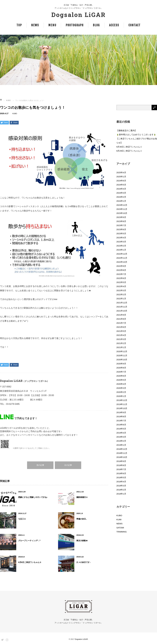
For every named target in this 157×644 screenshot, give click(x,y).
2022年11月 (122, 258)
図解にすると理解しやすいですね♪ (33, 497)
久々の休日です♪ (83, 562)
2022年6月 (121, 278)
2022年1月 (121, 299)
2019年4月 (121, 433)
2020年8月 (121, 368)
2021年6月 (121, 327)
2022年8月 (121, 270)
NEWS (35, 25)
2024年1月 (121, 201)
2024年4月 (121, 189)
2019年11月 (122, 404)
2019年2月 (121, 441)
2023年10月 (122, 213)
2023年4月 (121, 238)
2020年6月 (121, 376)
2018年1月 (121, 494)
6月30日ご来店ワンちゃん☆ (129, 147)
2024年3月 (121, 193)
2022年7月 (121, 274)
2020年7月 (121, 372)
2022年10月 (122, 262)
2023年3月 (121, 242)
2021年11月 (122, 307)
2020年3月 (121, 388)
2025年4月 (121, 172)
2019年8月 (121, 416)
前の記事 (40, 465)
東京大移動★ (82, 541)
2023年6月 (121, 229)
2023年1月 (121, 250)
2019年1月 (121, 445)
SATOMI (120, 528)
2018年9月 (121, 461)
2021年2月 (121, 343)
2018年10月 (122, 457)
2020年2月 (121, 392)
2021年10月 (122, 311)
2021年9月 (121, 315)
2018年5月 (121, 477)
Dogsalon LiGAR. (82, 639)
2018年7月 (121, 469)
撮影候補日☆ (82, 497)
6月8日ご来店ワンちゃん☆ (30, 562)
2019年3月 (121, 437)
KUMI (119, 519)
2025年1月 (121, 177)
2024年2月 (121, 197)
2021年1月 (121, 347)
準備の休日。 (82, 519)
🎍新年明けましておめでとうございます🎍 (136, 135)
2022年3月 (121, 290)
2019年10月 (122, 408)
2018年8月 (121, 465)
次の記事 (68, 465)
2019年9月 (121, 412)
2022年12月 (122, 254)
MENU (52, 25)
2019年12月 (122, 400)
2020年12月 (122, 351)
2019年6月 (121, 425)
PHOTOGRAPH (75, 25)
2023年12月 (122, 205)
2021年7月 (121, 323)
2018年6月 (121, 473)
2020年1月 (121, 396)
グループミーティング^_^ (29, 541)
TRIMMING (122, 532)
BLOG (96, 25)
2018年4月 (121, 482)
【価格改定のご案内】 (127, 130)
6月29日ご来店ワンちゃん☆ (129, 151)
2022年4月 (121, 286)
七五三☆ (22, 519)
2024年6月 (121, 181)
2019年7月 (121, 421)
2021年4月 (121, 335)
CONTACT (134, 25)
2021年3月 (121, 339)
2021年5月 (121, 331)
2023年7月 (121, 225)
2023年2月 (121, 246)
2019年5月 (121, 429)
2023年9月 (121, 217)
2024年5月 (121, 185)
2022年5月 (121, 282)
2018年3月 (121, 486)
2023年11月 (122, 209)
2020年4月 (121, 384)
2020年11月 (122, 355)
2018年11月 (122, 453)
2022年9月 (121, 266)
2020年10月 (122, 360)
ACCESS (114, 25)
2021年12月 (122, 303)
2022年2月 (121, 294)
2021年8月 (121, 319)
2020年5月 (121, 380)
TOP (19, 25)
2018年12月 (122, 449)
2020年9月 (121, 364)
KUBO (8, 100)
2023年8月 (121, 221)
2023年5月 (121, 233)
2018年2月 (121, 490)
